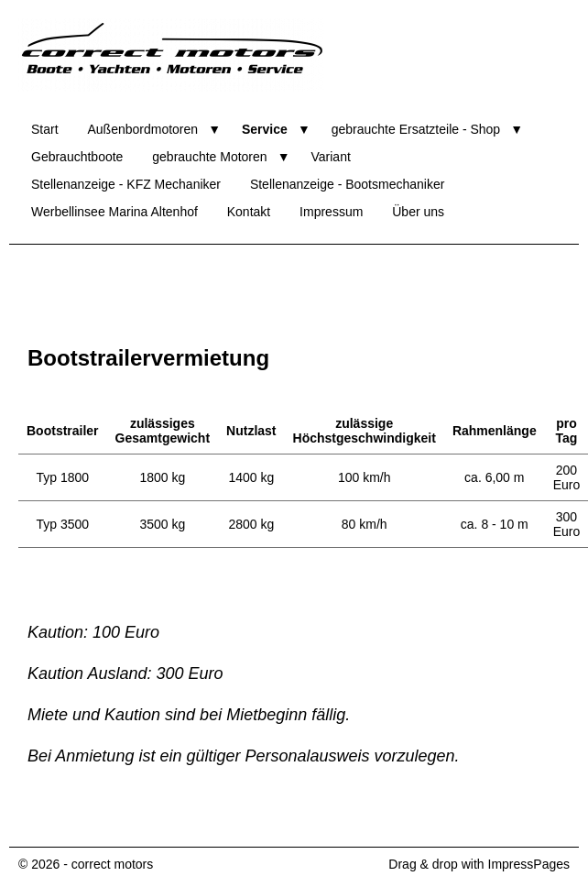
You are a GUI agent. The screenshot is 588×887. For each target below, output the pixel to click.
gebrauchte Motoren (209, 157)
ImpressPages (529, 864)
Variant (331, 157)
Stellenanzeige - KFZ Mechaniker (126, 184)
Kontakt (249, 212)
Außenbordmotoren (142, 129)
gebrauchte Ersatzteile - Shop (416, 129)
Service (265, 129)
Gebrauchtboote (77, 157)
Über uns (418, 212)
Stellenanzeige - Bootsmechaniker (347, 184)
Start (45, 129)
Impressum (331, 212)
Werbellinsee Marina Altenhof (114, 212)
